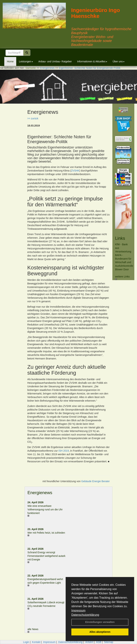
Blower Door (122, 269)
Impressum (78, 611)
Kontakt (36, 642)
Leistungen (26, 61)
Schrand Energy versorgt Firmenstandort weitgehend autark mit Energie (46, 556)
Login (26, 642)
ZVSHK (75, 171)
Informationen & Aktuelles (92, 61)
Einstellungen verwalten (100, 622)
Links (120, 238)
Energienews (40, 493)
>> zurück (33, 118)
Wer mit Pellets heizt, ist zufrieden (46, 533)
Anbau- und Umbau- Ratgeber (55, 61)
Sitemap (109, 642)
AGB (99, 642)
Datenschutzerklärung (85, 615)
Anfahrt (89, 642)
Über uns (119, 61)
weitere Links (122, 278)
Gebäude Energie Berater (95, 481)
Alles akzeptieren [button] (100, 632)
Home (10, 61)
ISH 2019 (64, 451)
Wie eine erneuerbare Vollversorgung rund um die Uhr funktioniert (45, 509)
